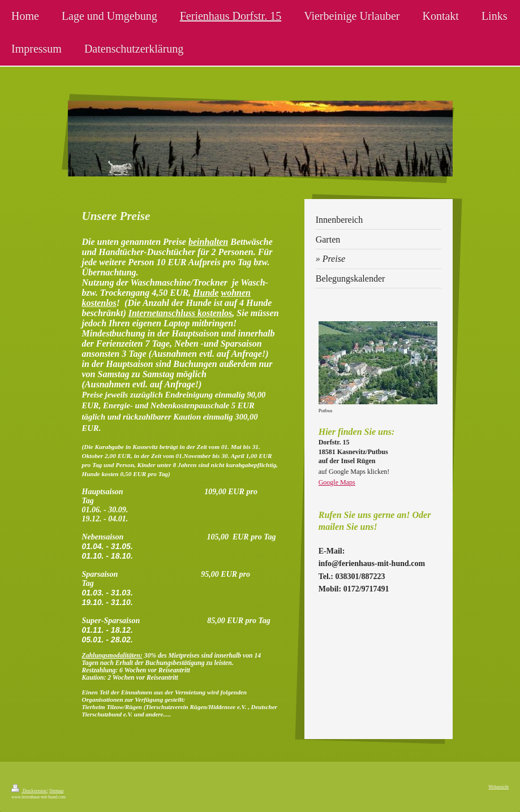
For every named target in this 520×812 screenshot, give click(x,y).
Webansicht (498, 787)
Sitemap (56, 791)
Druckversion (29, 791)
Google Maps (337, 482)
